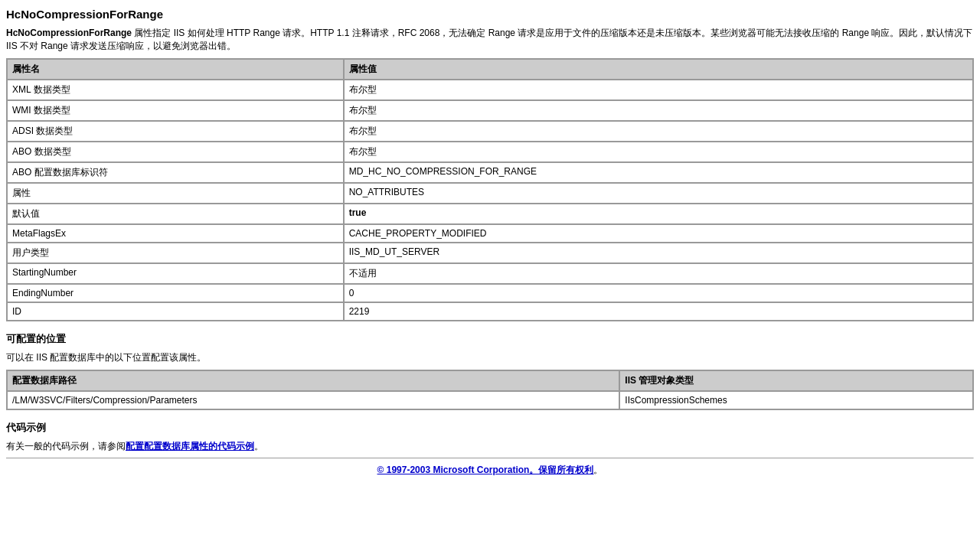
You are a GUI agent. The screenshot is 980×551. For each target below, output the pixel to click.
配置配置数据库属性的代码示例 (190, 446)
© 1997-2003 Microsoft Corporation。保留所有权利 (486, 470)
